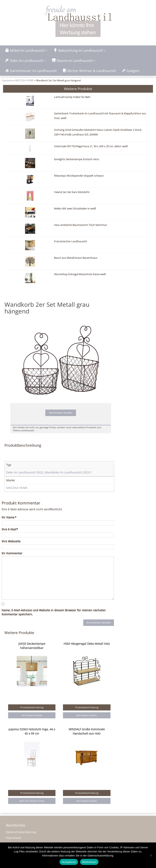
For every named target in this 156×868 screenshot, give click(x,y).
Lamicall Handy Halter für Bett (72, 97)
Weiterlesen (89, 862)
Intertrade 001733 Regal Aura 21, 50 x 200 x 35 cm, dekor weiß (91, 146)
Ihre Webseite (11, 541)
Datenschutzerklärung (21, 832)
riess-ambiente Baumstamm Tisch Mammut (80, 225)
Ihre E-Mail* (10, 529)
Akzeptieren (69, 862)
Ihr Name (9, 517)
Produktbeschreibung (32, 707)
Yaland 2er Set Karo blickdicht (72, 192)
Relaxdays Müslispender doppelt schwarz (79, 176)
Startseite (8, 80)
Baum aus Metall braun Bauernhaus (76, 258)
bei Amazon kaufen (61, 413)
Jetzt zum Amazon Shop (32, 801)
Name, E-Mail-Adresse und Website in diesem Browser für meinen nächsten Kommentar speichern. (54, 612)
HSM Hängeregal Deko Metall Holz (87, 644)
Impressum (14, 838)
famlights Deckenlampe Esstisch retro (77, 159)
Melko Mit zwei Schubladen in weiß (75, 209)
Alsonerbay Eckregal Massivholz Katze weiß (80, 274)
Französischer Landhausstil (70, 241)
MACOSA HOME (25, 80)
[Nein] (151, 855)
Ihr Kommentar (12, 553)
